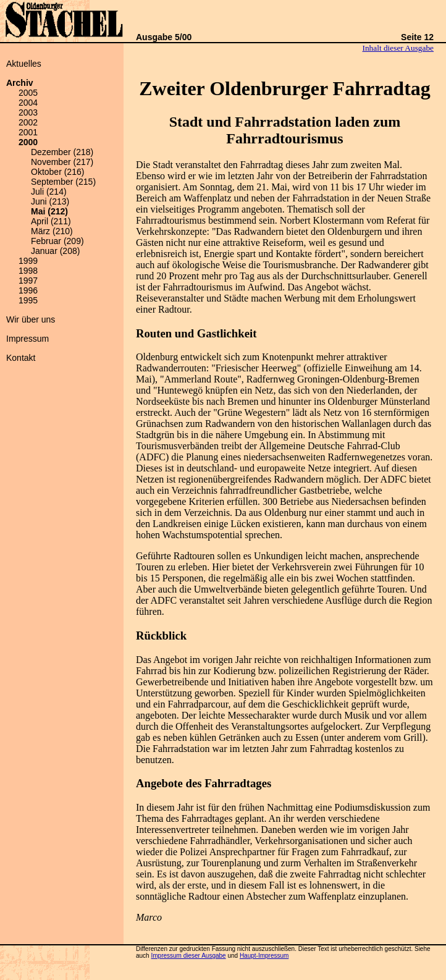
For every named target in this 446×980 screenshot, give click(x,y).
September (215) (63, 182)
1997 (28, 281)
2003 (28, 112)
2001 (28, 132)
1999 (28, 261)
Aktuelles (24, 64)
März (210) (52, 231)
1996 (28, 290)
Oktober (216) (57, 172)
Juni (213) (50, 201)
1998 (28, 271)
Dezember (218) (62, 152)
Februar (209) (57, 241)
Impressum (27, 339)
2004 (28, 103)
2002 (28, 122)
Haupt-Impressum (264, 956)
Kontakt (21, 358)
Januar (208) (55, 251)
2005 (28, 93)
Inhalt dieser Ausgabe (398, 48)
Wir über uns (31, 319)
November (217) (62, 162)
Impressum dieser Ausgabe (188, 956)
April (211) (51, 221)
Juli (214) (49, 192)
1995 (28, 300)
